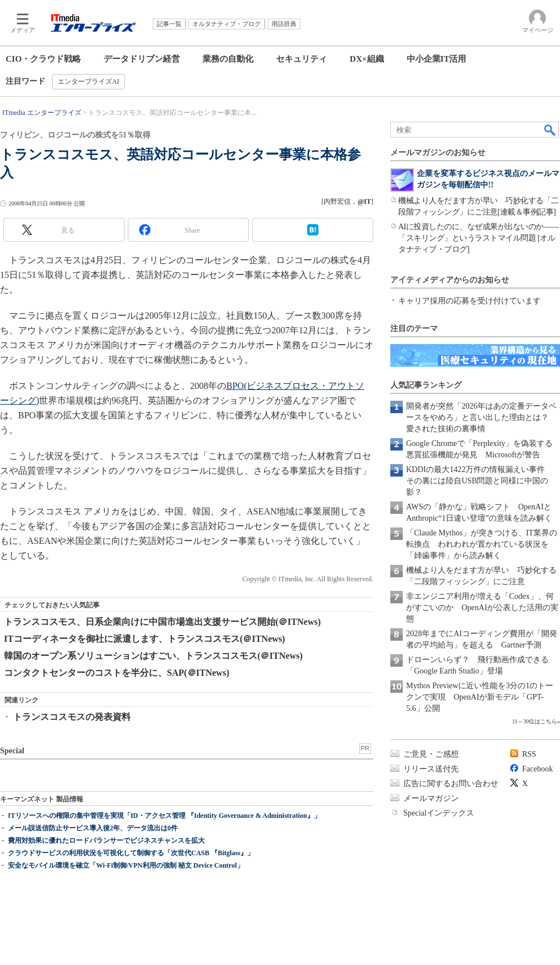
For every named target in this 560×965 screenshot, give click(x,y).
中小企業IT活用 (437, 59)
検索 (550, 130)
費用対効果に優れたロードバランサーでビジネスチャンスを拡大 (106, 840)
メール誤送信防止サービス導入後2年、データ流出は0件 (93, 828)
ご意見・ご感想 (431, 754)
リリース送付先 (431, 769)
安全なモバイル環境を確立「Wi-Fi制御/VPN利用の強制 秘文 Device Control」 (126, 865)
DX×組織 (367, 59)
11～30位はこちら (535, 721)
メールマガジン (431, 798)
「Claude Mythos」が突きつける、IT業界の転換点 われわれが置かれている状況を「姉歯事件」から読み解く (482, 544)
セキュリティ (301, 59)
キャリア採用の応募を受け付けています (469, 301)
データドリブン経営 (142, 59)
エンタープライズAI (89, 82)
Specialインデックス (439, 813)
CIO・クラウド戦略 (43, 59)
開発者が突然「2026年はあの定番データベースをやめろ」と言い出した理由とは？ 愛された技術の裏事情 (481, 417)
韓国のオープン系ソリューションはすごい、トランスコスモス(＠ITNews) (153, 656)
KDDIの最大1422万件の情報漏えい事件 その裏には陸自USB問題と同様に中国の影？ (479, 481)
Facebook (537, 769)
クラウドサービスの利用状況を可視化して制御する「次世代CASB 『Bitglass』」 (131, 853)
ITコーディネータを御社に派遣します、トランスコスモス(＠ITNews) (145, 639)
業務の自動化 (228, 59)
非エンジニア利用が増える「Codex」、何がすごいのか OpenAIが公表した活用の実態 (482, 608)
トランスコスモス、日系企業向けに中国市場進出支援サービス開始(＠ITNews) (162, 622)
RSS (529, 754)
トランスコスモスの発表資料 (72, 717)
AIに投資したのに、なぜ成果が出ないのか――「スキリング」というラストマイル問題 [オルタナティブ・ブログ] (479, 238)
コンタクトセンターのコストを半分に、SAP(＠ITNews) (117, 673)
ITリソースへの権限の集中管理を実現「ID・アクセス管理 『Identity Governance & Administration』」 (164, 816)
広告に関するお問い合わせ (451, 784)
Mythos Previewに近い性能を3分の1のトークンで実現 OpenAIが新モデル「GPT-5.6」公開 (480, 697)
